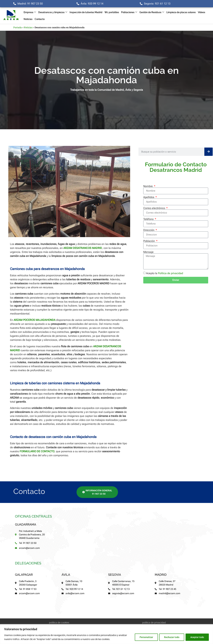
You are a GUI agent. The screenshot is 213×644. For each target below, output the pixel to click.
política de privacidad (154, 623)
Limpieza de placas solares (181, 12)
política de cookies (59, 623)
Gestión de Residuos (152, 12)
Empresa (30, 12)
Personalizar (146, 637)
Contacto (40, 19)
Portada (18, 27)
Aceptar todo (197, 637)
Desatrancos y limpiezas (53, 12)
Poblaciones (129, 12)
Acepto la (165, 273)
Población (149, 241)
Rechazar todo (172, 637)
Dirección (149, 230)
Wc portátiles (112, 12)
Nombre (148, 186)
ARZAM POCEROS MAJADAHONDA (35, 320)
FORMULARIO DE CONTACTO (37, 451)
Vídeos (202, 12)
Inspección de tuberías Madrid (86, 12)
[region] (106, 634)
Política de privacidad (170, 273)
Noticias (28, 19)
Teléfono (149, 219)
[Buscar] (209, 152)
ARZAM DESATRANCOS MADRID (83, 248)
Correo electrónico (155, 208)
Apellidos (149, 197)
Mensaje (148, 252)
